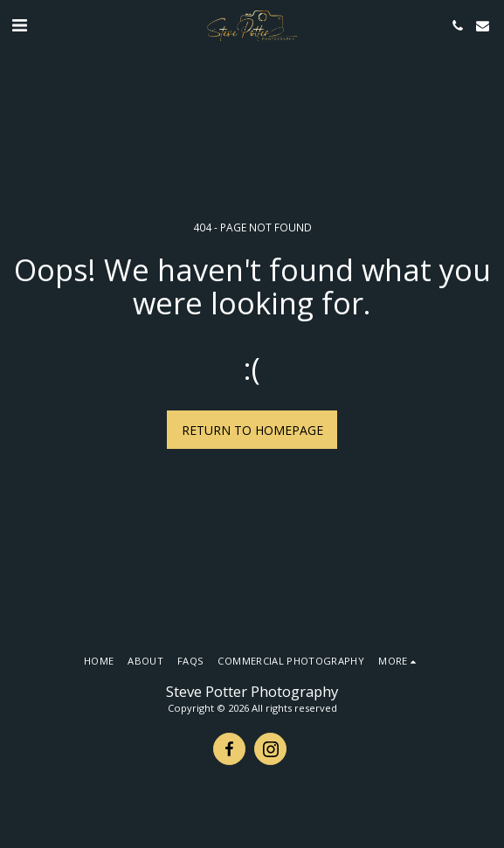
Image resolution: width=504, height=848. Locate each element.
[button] (19, 25)
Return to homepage (252, 430)
